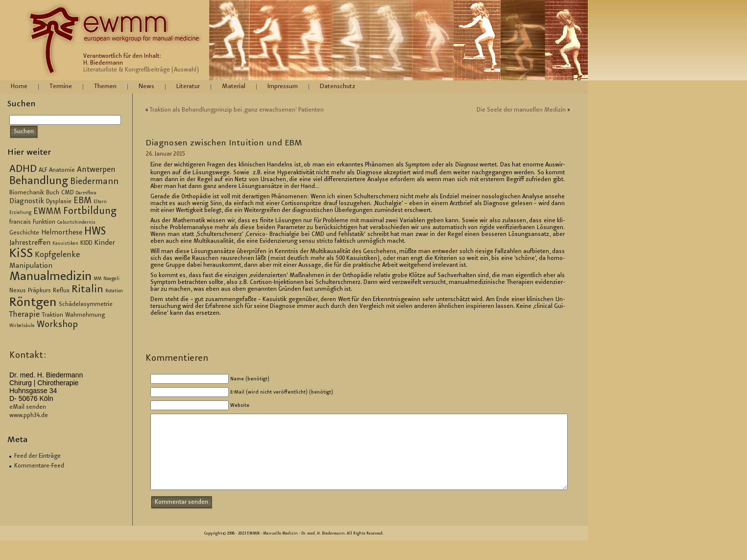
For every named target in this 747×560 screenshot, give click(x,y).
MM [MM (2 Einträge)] (97, 279)
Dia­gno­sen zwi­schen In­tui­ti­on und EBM (224, 143)
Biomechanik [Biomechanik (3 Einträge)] (27, 193)
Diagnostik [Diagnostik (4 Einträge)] (27, 202)
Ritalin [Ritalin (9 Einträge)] (87, 290)
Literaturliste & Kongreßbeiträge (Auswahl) (141, 70)
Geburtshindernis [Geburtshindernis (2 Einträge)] (76, 223)
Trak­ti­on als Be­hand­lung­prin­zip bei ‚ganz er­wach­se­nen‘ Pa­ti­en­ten (237, 110)
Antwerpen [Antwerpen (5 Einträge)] (96, 170)
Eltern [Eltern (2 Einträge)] (100, 202)
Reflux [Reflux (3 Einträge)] (61, 291)
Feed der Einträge (37, 456)
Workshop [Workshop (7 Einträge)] (57, 325)
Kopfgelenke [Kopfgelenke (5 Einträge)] (57, 255)
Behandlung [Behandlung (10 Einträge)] (39, 182)
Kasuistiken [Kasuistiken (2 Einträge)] (65, 244)
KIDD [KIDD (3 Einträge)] (86, 243)
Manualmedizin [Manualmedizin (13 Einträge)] (50, 277)
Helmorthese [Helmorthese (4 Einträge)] (62, 233)
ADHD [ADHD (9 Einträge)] (23, 169)
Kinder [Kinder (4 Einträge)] (105, 243)
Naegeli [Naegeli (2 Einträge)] (111, 279)
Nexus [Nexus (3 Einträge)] (18, 291)
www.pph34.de (29, 416)
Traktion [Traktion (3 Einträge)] (52, 315)
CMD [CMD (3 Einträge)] (67, 193)
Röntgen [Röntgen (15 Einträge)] (33, 303)
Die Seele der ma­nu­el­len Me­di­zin (521, 110)
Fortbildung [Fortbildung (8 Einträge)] (90, 212)
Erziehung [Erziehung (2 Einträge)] (20, 213)
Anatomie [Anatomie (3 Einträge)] (62, 170)
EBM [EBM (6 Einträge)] (83, 201)
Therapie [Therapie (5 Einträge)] (24, 315)
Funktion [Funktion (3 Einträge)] (44, 222)
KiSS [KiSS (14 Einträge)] (21, 254)
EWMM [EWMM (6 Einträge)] (47, 212)
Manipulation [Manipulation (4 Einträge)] (31, 266)
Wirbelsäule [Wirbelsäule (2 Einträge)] (22, 326)
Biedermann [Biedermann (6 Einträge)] (94, 182)
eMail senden (28, 407)
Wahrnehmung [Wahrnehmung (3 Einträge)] (85, 315)
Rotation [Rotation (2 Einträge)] (114, 291)
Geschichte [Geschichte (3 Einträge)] (24, 233)
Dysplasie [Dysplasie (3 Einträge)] (59, 202)
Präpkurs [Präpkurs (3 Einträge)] (39, 291)
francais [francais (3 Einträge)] (20, 222)
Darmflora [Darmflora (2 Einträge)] (86, 193)
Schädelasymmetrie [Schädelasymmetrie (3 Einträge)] (86, 304)
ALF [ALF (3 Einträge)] (43, 170)
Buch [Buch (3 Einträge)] (53, 193)
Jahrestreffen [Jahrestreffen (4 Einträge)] (30, 243)
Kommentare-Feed (39, 466)
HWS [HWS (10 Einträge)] (95, 232)
